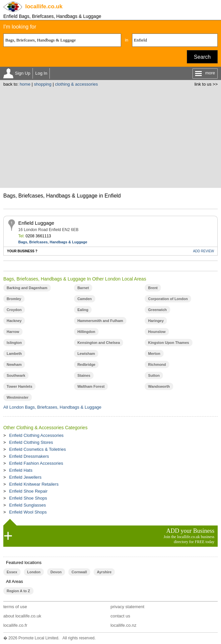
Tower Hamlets (19, 386)
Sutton (154, 375)
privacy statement (127, 607)
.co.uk (44, 6)
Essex (12, 572)
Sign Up (23, 73)
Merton (154, 354)
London (34, 572)
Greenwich (157, 310)
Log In (41, 73)
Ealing (83, 310)
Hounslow (157, 332)
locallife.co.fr (15, 625)
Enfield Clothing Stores (31, 442)
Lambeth (14, 354)
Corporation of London (168, 299)
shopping (43, 84)
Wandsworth (159, 386)
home (25, 84)
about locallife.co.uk (22, 616)
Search (202, 57)
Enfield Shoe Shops (28, 498)
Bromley (14, 299)
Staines (84, 375)
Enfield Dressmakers (29, 456)
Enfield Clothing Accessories (37, 435)
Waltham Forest (91, 386)
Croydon (14, 310)
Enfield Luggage (36, 223)
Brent (153, 288)
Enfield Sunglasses (28, 505)
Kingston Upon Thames (168, 343)
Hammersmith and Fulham (100, 321)
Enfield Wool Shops (28, 512)
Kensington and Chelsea (99, 343)
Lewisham (86, 354)
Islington (14, 343)
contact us (120, 616)
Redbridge (86, 364)
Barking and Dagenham (27, 288)
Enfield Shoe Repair (29, 491)
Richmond (157, 364)
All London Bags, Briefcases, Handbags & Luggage (52, 407)
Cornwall (79, 572)
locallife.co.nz (123, 625)
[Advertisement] (110, 136)
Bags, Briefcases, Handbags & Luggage (53, 242)
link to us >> (206, 84)
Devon (56, 572)
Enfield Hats (21, 470)
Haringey (156, 321)
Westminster (18, 397)
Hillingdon (86, 332)
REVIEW (204, 251)
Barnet (83, 288)
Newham (14, 364)
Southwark (16, 375)
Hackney (14, 321)
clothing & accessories (76, 84)
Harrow (13, 332)
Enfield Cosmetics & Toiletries (38, 449)
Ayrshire (104, 572)
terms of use (15, 607)
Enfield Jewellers (26, 477)
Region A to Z (18, 591)
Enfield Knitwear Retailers (34, 484)
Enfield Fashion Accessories (36, 463)
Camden (84, 299)
